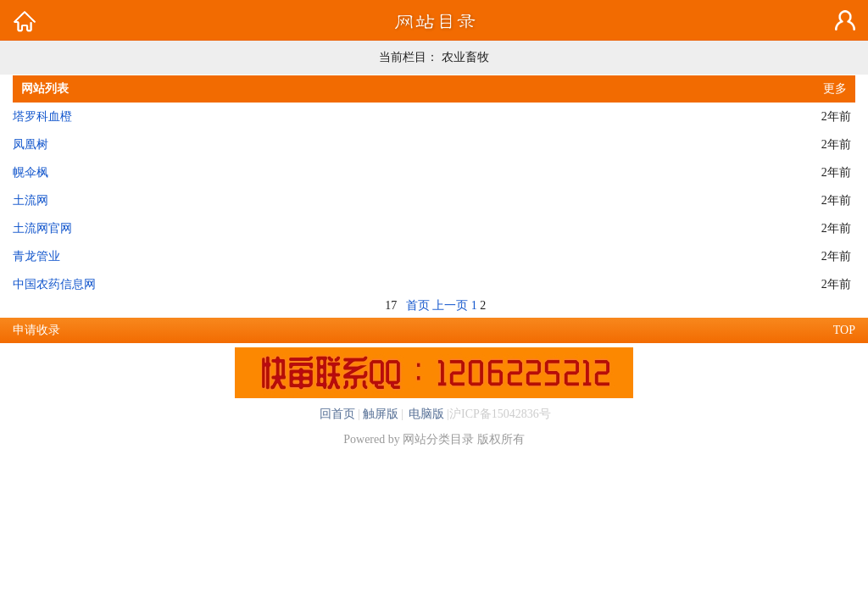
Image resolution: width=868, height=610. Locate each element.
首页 (418, 305)
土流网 (31, 200)
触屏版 (381, 414)
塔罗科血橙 (42, 116)
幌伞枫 (31, 172)
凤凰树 (31, 144)
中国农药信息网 (54, 284)
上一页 (450, 305)
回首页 (337, 414)
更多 (835, 89)
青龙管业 (36, 256)
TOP (844, 330)
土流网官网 (42, 228)
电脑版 (426, 414)
